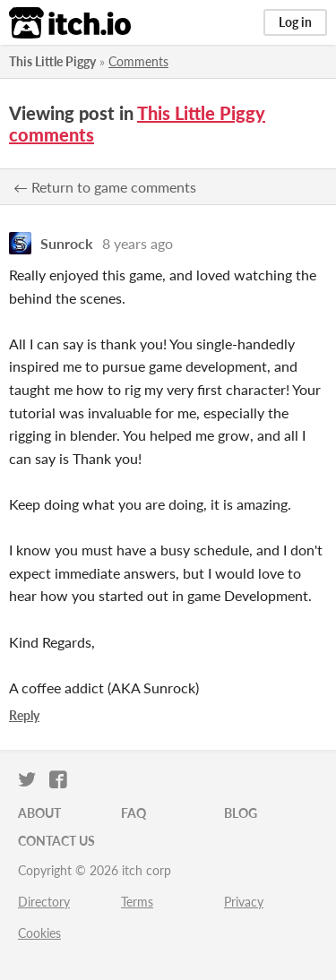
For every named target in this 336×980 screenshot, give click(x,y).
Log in (295, 22)
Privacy (244, 902)
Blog (241, 813)
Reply (24, 715)
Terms (137, 902)
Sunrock (67, 243)
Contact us (56, 841)
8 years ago (138, 243)
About (39, 813)
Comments (138, 61)
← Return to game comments (105, 187)
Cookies (39, 933)
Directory (44, 902)
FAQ (134, 813)
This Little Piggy (52, 61)
